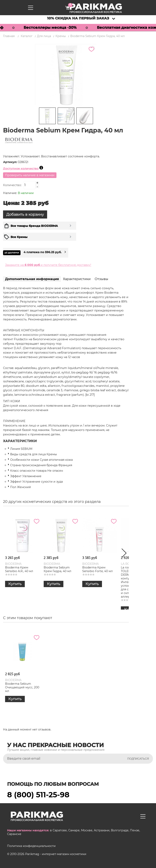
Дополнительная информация (32, 279)
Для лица (44, 36)
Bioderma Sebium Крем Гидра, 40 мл (57, 569)
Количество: (12, 185)
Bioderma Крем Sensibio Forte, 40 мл (97, 569)
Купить (15, 584)
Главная (9, 36)
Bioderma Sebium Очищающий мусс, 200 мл (99, 687)
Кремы (61, 36)
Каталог (27, 36)
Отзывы (101, 279)
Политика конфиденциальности (31, 846)
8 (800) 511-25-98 (38, 794)
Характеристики (77, 279)
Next (123, 554)
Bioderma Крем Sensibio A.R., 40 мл (19, 569)
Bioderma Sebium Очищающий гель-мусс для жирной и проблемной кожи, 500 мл (61, 691)
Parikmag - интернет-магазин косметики (56, 854)
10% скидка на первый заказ (78, 18)
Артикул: (10, 162)
